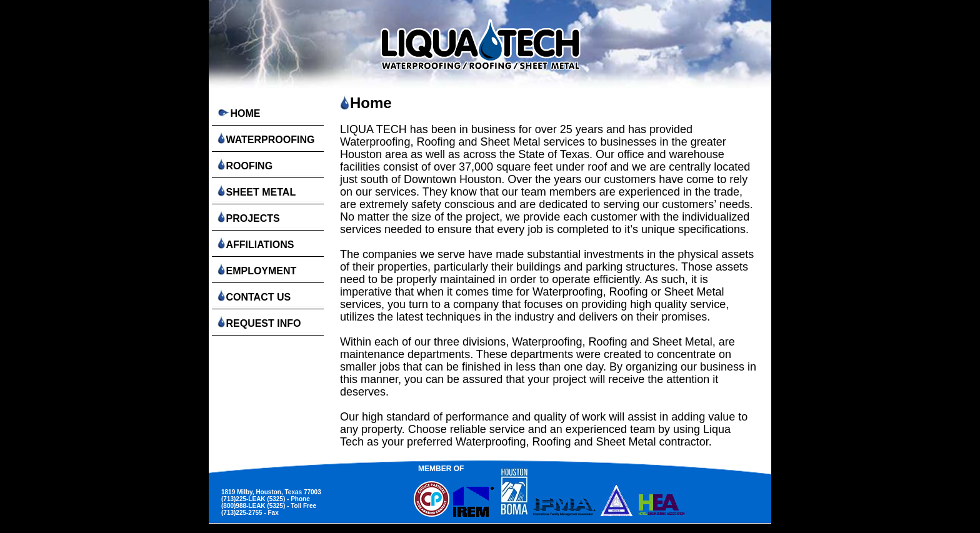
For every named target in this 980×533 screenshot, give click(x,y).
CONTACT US (253, 296)
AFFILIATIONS (254, 243)
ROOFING (244, 165)
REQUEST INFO (258, 322)
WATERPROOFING (265, 138)
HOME (237, 113)
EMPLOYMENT (256, 270)
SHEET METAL (255, 191)
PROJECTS (247, 217)
